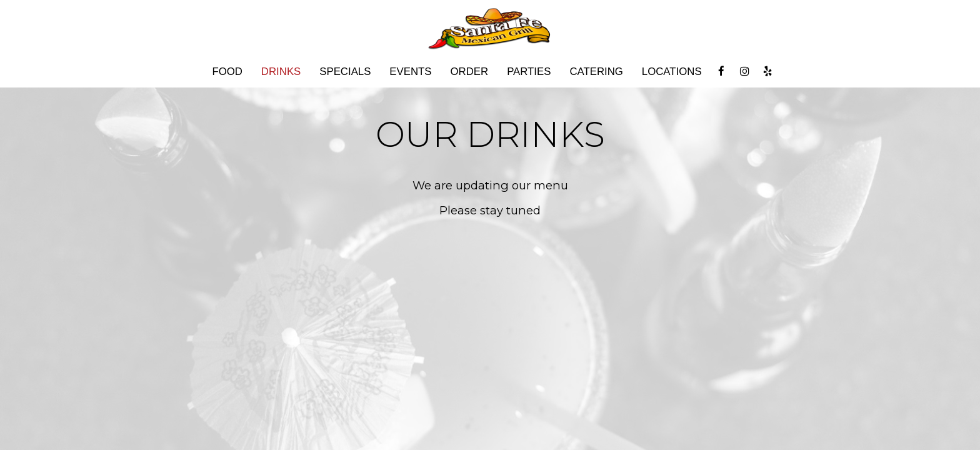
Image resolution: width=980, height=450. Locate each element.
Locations (672, 72)
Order (470, 72)
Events (410, 72)
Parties (529, 72)
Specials (345, 72)
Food (227, 72)
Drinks (281, 72)
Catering (596, 72)
